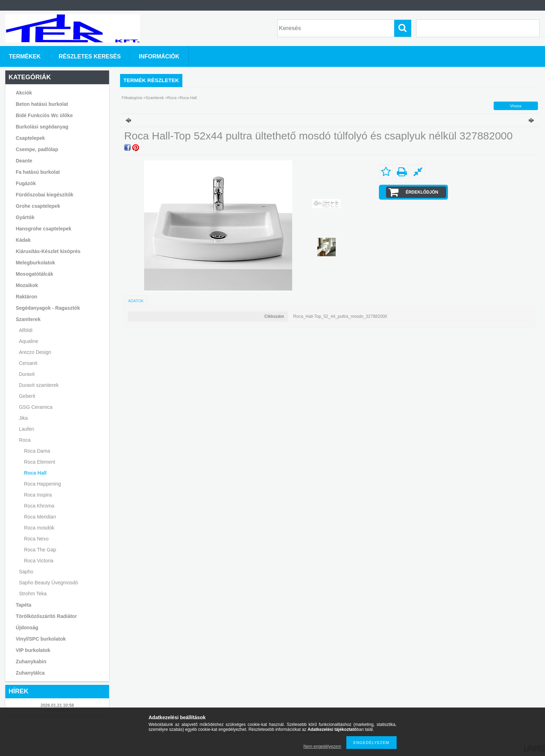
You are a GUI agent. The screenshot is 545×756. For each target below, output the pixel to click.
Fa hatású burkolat (38, 172)
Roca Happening (42, 484)
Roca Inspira (38, 495)
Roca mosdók (39, 528)
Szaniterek (155, 98)
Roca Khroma (39, 506)
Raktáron (26, 297)
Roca (173, 98)
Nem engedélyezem (322, 746)
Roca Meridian (40, 517)
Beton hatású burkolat (42, 104)
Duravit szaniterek (39, 385)
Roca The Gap (40, 550)
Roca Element (40, 462)
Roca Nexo (36, 539)
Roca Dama (37, 451)
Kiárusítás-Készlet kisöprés (48, 251)
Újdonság (27, 628)
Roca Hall (35, 473)
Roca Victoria (39, 561)
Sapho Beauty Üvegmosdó (48, 583)
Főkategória (132, 98)
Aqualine (29, 341)
